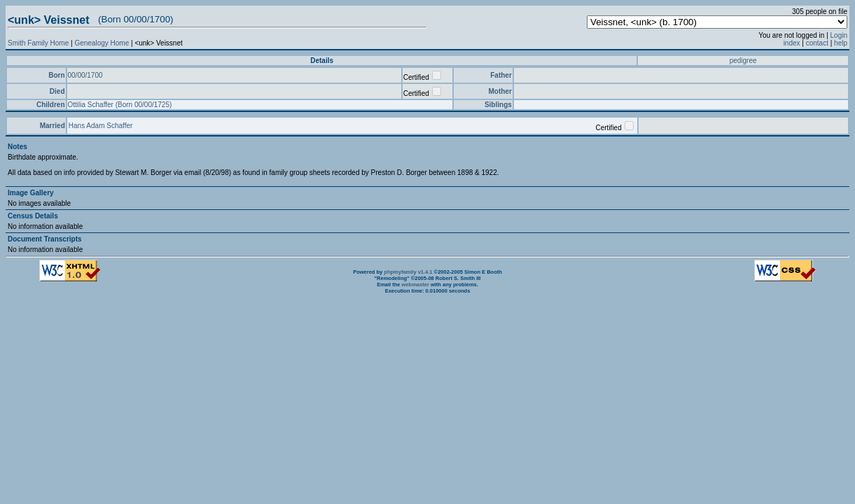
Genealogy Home (102, 43)
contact (817, 43)
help (841, 43)
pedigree (743, 61)
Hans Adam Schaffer (101, 126)
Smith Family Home (38, 43)
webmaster (416, 285)
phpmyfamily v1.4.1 (408, 272)
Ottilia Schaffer (92, 105)
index (792, 43)
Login (839, 35)
